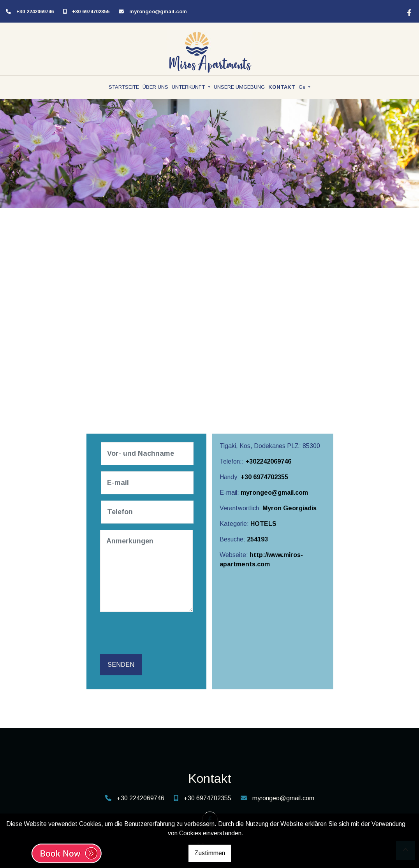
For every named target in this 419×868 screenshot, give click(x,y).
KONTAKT (282, 87)
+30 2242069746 (35, 11)
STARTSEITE (124, 87)
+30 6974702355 (91, 11)
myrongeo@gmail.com (158, 11)
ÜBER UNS (155, 87)
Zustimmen (210, 853)
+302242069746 (268, 461)
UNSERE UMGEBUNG (239, 87)
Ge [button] (303, 87)
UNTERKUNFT (189, 87)
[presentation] (161, 633)
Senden (121, 665)
